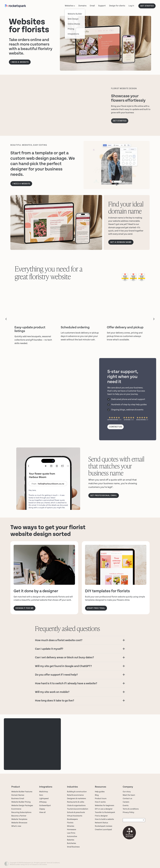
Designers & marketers (77, 799)
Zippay (42, 809)
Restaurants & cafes (76, 802)
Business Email (18, 799)
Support (102, 6)
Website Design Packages (22, 805)
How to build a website (104, 819)
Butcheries (72, 843)
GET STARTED (147, 6)
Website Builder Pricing (21, 802)
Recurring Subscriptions (21, 812)
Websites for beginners (105, 805)
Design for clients (117, 6)
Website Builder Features (22, 792)
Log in (131, 6)
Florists (70, 823)
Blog (97, 795)
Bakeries (71, 840)
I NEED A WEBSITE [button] (20, 62)
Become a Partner (19, 816)
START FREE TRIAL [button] (96, 608)
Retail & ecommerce (75, 795)
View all (42, 812)
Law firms (71, 833)
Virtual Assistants (75, 816)
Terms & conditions (131, 809)
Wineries (71, 826)
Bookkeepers (72, 819)
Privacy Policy (128, 812)
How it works (100, 802)
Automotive (72, 836)
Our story (127, 792)
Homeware (72, 830)
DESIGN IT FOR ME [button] (25, 608)
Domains (82, 6)
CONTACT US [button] (116, 427)
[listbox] (134, 820)
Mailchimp (44, 792)
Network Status (101, 823)
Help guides (100, 792)
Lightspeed (44, 799)
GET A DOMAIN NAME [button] (121, 242)
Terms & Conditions (53, 863)
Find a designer (101, 816)
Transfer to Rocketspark (105, 812)
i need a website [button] (21, 184)
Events (126, 805)
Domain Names (18, 795)
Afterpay (43, 802)
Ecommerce (16, 809)
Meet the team (129, 795)
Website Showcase (19, 823)
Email (92, 6)
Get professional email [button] (104, 496)
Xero (41, 795)
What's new (16, 826)
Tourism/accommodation (78, 809)
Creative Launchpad (103, 830)
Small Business (73, 847)
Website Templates (19, 819)
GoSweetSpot (45, 805)
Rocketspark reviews (104, 826)
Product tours (101, 799)
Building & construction (77, 792)
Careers (126, 802)
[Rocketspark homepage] (20, 6)
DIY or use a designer (104, 809)
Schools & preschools (76, 812)
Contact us (127, 799)
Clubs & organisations (76, 805)
